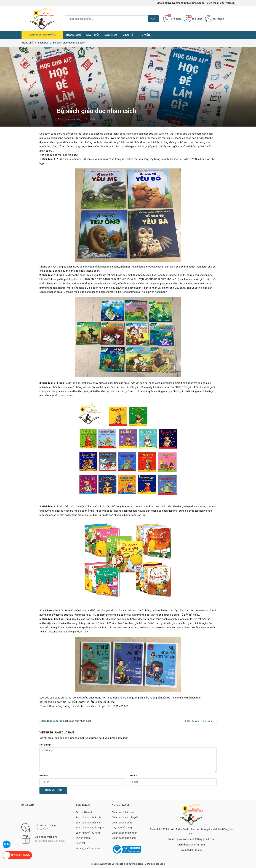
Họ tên (44, 776)
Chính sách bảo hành (124, 838)
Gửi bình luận (53, 790)
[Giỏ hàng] (172, 19)
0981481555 (227, 3)
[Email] (173, 782)
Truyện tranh (83, 838)
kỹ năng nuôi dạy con (88, 848)
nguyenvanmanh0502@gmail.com (184, 3)
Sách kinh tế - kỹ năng (88, 833)
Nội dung (45, 745)
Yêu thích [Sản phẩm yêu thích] (193, 19)
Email (134, 776)
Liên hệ (128, 35)
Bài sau (209, 721)
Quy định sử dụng (122, 828)
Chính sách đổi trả (122, 823)
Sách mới (93, 35)
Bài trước (192, 721)
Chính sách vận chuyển (125, 818)
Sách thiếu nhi (84, 812)
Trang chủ (73, 35)
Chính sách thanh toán (124, 833)
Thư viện (145, 35)
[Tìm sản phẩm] (106, 19)
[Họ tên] (83, 782)
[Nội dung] (128, 760)
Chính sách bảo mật (123, 812)
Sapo (162, 864)
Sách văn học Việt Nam (89, 823)
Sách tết (80, 843)
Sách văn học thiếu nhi (88, 818)
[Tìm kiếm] (153, 19)
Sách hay (111, 35)
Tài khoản (215, 19)
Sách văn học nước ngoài (90, 828)
